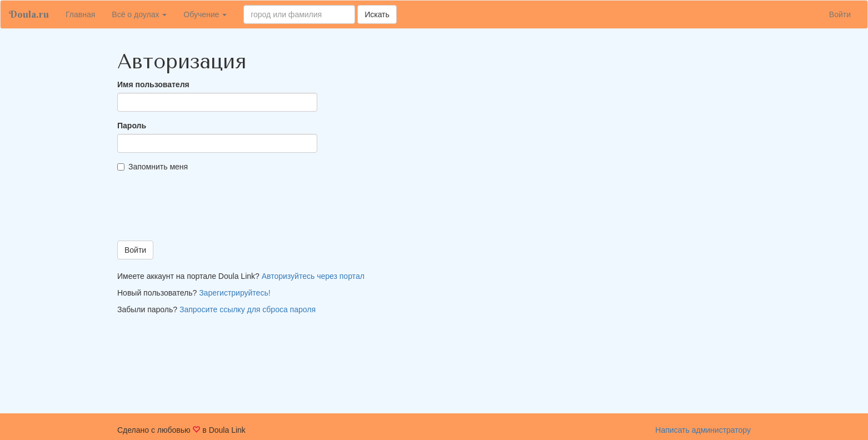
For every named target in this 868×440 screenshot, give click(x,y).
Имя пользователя (153, 84)
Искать (377, 14)
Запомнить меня (153, 167)
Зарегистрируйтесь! (235, 293)
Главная (84, 14)
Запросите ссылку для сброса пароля (248, 309)
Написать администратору (703, 430)
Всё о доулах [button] (139, 14)
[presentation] (202, 211)
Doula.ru (29, 14)
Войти (840, 14)
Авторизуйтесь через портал (313, 276)
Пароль (132, 126)
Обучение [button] (205, 14)
